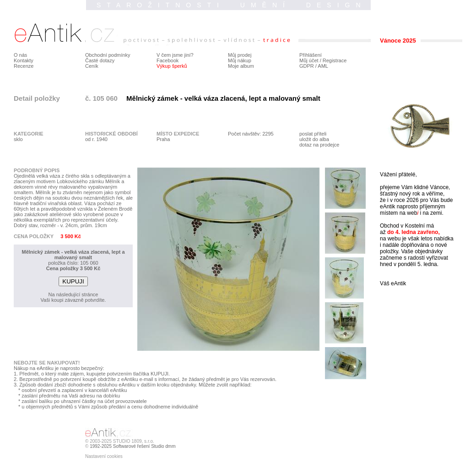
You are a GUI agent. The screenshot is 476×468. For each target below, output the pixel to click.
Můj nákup (240, 60)
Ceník (92, 66)
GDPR (307, 66)
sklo (18, 139)
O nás (20, 55)
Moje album (241, 66)
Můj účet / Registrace (323, 60)
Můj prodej (240, 55)
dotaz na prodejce (319, 145)
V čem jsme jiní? (175, 55)
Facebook (168, 60)
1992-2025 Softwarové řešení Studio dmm (133, 446)
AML (323, 66)
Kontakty (24, 60)
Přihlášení (311, 55)
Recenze (24, 66)
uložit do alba (314, 139)
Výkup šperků (172, 66)
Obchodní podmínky (108, 55)
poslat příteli (313, 134)
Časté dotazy (100, 60)
